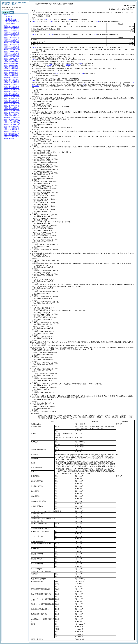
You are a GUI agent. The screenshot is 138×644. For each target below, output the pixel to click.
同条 (83, 74)
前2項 (34, 34)
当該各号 (69, 65)
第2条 (57, 74)
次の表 (51, 21)
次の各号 (50, 65)
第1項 (34, 48)
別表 (46, 20)
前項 (34, 21)
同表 (70, 20)
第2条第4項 (36, 86)
